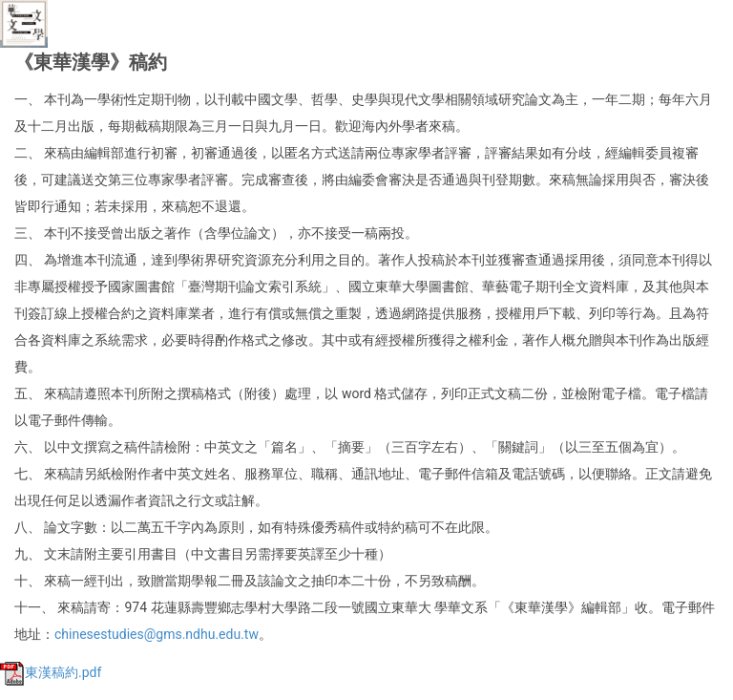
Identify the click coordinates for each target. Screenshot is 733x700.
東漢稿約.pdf (51, 672)
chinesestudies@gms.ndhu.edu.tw (157, 634)
